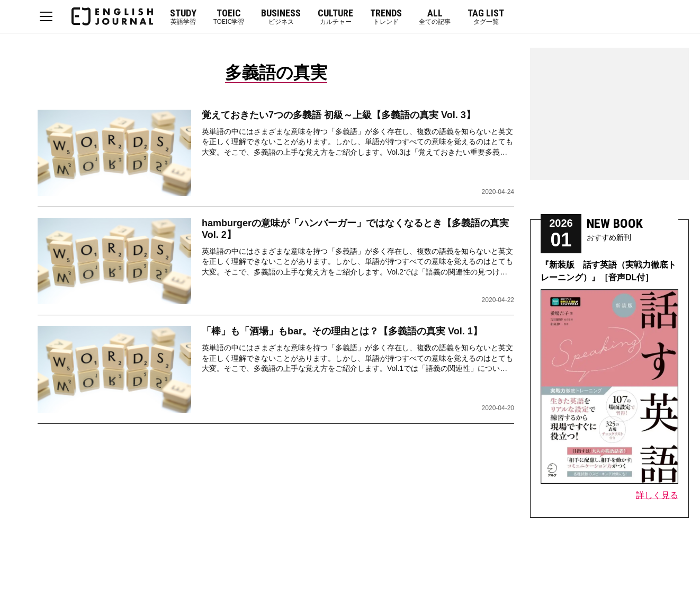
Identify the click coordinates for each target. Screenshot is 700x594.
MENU (46, 16)
